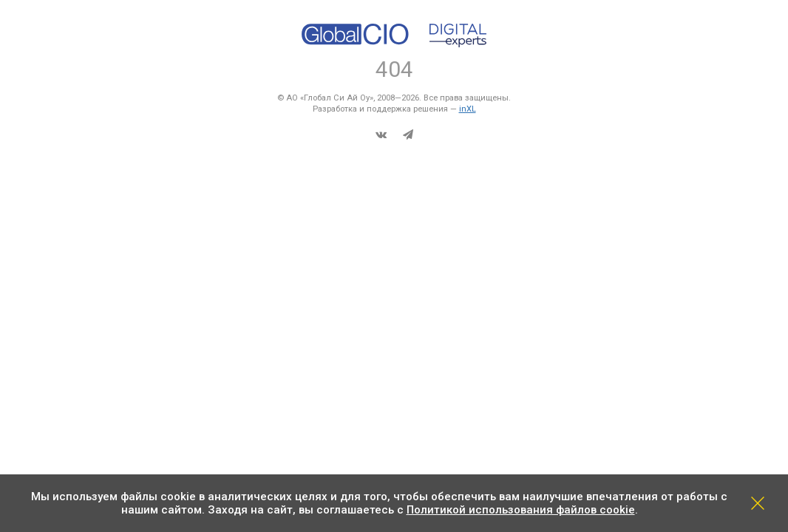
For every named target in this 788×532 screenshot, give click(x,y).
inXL (468, 109)
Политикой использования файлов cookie (521, 510)
